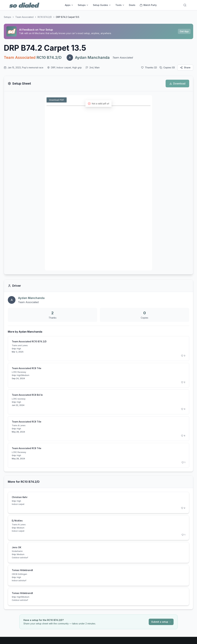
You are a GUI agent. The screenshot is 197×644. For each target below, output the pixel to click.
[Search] (185, 5)
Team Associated (24, 17)
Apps (69, 5)
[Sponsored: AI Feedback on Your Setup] (98, 31)
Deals (132, 5)
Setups (83, 5)
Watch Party (148, 5)
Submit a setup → (161, 622)
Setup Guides (102, 5)
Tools (120, 5)
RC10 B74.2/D (45, 17)
